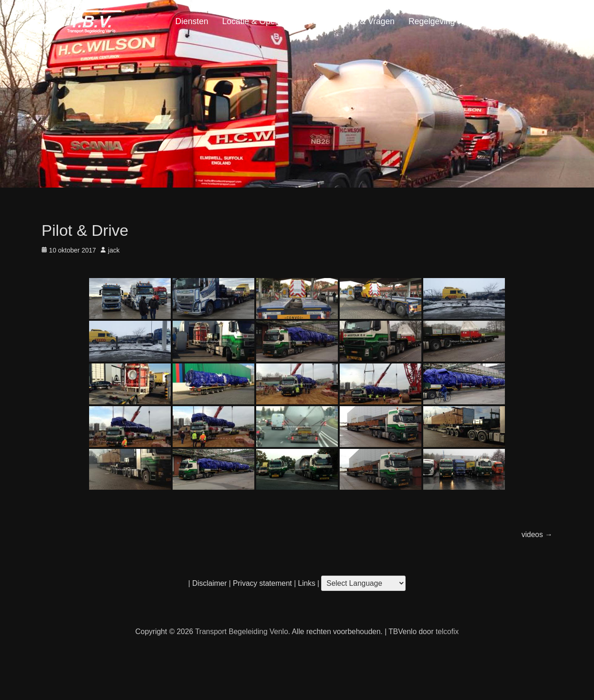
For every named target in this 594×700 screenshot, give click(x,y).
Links (306, 583)
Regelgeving (432, 21)
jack (114, 250)
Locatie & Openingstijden (269, 21)
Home (534, 21)
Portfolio (484, 21)
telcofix (447, 632)
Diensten (192, 21)
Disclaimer (210, 583)
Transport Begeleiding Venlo (241, 632)
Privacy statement (262, 583)
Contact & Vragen (362, 21)
